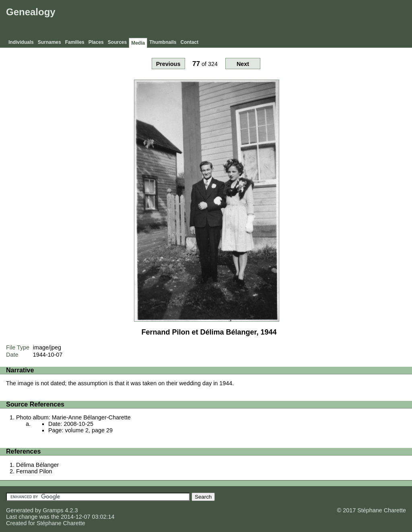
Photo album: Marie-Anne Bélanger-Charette (73, 417)
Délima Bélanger (37, 465)
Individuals (21, 42)
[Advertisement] (264, 20)
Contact (190, 42)
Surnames (49, 42)
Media (138, 43)
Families (75, 42)
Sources (117, 42)
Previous (168, 64)
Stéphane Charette (61, 523)
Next (243, 64)
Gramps (53, 510)
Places (96, 42)
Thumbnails (163, 42)
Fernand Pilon (34, 471)
